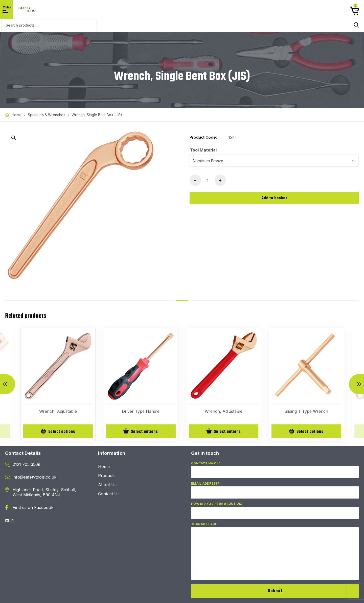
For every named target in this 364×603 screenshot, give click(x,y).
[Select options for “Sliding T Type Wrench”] (306, 432)
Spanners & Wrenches (47, 115)
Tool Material (203, 150)
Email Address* (275, 493)
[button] (14, 138)
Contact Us (109, 494)
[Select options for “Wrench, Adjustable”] (58, 432)
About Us (107, 485)
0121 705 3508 (27, 465)
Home (17, 115)
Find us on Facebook (33, 508)
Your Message (275, 554)
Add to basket (274, 198)
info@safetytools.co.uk (35, 478)
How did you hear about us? (275, 513)
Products (107, 476)
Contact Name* (275, 473)
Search (356, 25)
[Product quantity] (208, 181)
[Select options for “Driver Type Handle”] (141, 432)
